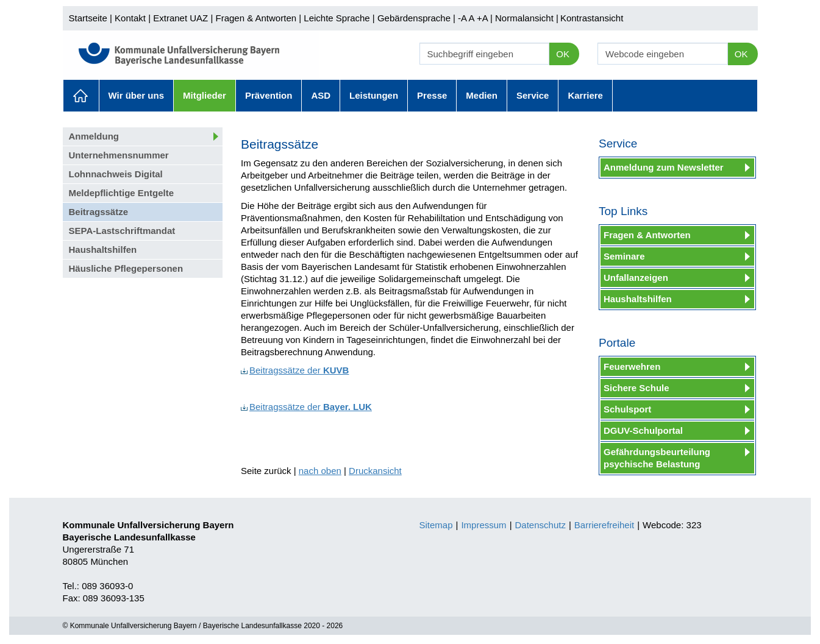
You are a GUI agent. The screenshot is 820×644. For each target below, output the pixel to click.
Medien (482, 95)
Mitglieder (205, 95)
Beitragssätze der (295, 370)
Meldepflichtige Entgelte (122, 193)
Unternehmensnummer (119, 155)
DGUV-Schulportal (643, 430)
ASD (321, 95)
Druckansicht (375, 471)
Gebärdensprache (414, 18)
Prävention (269, 95)
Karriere (585, 95)
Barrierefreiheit (604, 525)
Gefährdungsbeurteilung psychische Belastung (657, 458)
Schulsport (627, 409)
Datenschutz (540, 525)
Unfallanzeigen (636, 278)
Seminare (624, 256)
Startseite (88, 18)
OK (563, 54)
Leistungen (374, 95)
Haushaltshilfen (103, 249)
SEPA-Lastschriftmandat (122, 231)
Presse (432, 95)
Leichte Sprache (337, 18)
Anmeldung (94, 136)
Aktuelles (81, 96)
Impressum (483, 525)
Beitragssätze (99, 212)
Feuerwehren (632, 366)
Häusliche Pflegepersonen (126, 268)
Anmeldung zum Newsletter (664, 167)
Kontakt (130, 18)
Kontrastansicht (592, 18)
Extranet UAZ (180, 18)
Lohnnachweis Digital (116, 174)
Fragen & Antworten (256, 18)
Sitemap (436, 525)
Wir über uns (137, 95)
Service (533, 95)
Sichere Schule (636, 388)
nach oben (320, 471)
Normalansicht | (527, 18)
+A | (483, 18)
